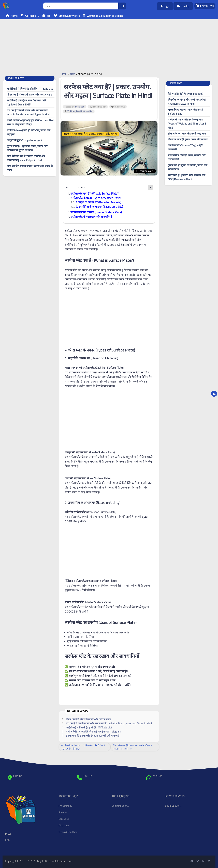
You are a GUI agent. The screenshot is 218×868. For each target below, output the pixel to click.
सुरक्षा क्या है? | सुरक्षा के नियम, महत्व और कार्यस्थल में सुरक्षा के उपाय (27, 148)
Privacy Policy (65, 806)
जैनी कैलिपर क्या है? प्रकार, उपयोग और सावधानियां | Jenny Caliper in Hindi (26, 158)
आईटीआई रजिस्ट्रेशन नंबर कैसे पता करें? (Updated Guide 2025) (26, 102)
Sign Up (183, 6)
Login (165, 6)
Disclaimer (64, 825)
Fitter (73, 111)
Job (49, 16)
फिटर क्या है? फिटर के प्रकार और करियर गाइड (29, 94)
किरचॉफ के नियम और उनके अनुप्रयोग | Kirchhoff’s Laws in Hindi (187, 102)
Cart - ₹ (205, 6)
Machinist (81, 111)
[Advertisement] (101, 43)
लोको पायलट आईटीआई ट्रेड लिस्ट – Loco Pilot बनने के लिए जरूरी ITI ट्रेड (30, 122)
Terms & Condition (68, 832)
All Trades (30, 16)
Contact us (64, 819)
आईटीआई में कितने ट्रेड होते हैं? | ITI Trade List (30, 89)
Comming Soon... (120, 806)
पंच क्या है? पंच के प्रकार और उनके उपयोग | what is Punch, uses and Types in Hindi (28, 112)
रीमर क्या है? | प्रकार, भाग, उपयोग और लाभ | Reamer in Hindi (187, 177)
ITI (68, 111)
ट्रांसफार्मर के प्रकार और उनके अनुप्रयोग (187, 133)
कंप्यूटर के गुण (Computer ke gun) (24, 140)
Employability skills (69, 16)
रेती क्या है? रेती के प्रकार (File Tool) (185, 94)
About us (63, 812)
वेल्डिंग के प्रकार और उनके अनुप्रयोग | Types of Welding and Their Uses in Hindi (187, 124)
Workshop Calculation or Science (105, 16)
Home (14, 16)
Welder (89, 111)
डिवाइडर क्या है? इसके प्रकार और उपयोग (188, 139)
